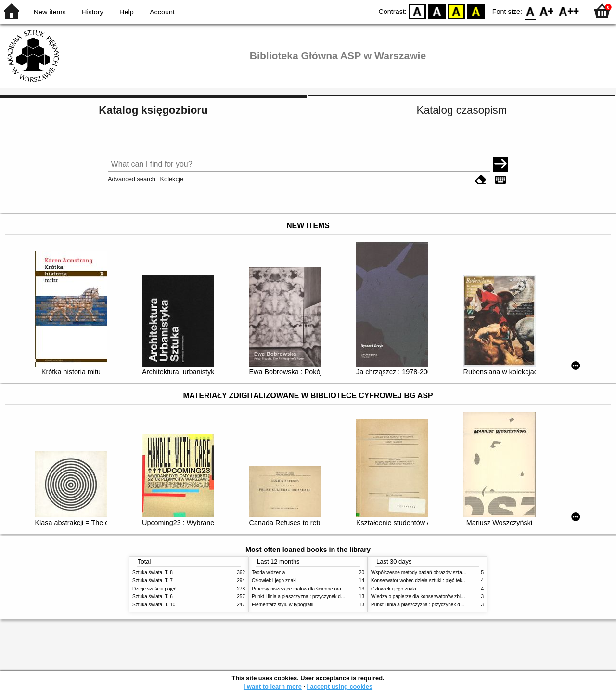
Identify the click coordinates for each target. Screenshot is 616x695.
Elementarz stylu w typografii (282, 605)
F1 (547, 11)
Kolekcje (171, 179)
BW (437, 11)
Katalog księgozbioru (153, 110)
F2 (569, 11)
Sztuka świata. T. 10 (154, 605)
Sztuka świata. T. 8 (153, 572)
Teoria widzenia (268, 572)
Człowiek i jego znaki (274, 581)
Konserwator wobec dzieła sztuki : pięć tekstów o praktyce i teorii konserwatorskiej (459, 581)
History (93, 12)
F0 (530, 11)
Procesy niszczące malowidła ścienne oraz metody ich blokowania (323, 589)
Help (127, 12)
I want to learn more (273, 687)
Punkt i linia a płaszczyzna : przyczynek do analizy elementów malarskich (330, 597)
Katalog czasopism (462, 110)
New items (50, 12)
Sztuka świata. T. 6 (153, 597)
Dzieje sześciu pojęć (154, 589)
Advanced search (132, 179)
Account (162, 12)
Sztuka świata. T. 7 (153, 581)
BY (476, 11)
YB (456, 11)
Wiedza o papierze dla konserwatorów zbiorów (421, 597)
